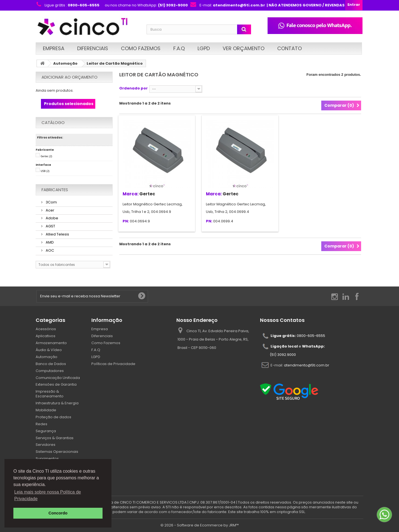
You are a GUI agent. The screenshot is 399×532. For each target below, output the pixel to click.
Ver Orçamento (244, 48)
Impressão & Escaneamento (50, 394)
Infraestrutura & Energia (57, 403)
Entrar (354, 5)
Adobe (52, 218)
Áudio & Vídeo (49, 350)
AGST (50, 226)
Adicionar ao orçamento (70, 77)
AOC (49, 250)
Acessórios (46, 329)
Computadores (50, 371)
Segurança (46, 431)
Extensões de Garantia (56, 384)
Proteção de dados (53, 417)
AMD (49, 242)
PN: (126, 221)
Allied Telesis (57, 234)
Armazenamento (51, 343)
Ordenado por (133, 88)
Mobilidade (46, 410)
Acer (50, 210)
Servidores (46, 445)
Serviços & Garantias (55, 438)
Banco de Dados (51, 364)
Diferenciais (93, 48)
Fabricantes (55, 190)
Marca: (131, 194)
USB (45, 171)
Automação (65, 63)
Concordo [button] (58, 513)
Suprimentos (47, 459)
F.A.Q (179, 48)
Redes (42, 424)
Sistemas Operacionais (57, 452)
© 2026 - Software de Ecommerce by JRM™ (200, 525)
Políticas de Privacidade (113, 364)
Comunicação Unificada (58, 378)
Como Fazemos (141, 48)
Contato (289, 48)
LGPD (204, 48)
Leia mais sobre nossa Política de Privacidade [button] (48, 495)
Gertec (46, 156)
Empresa (54, 48)
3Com (51, 202)
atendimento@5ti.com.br (307, 365)
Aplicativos (46, 336)
